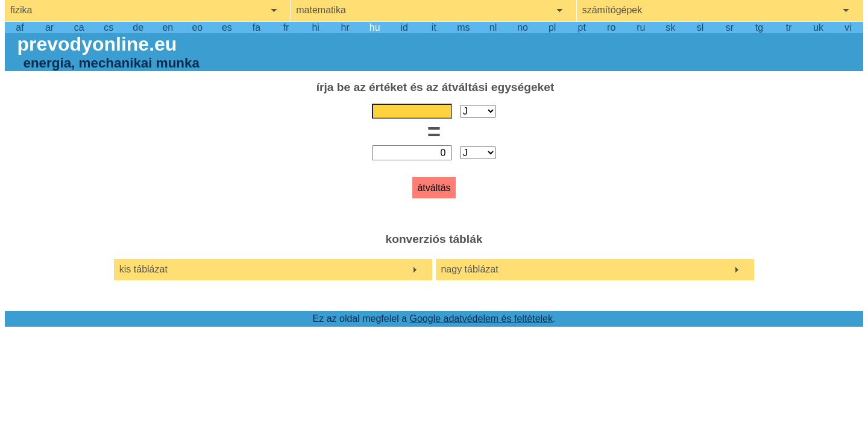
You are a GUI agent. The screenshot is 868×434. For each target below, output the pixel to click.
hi (315, 27)
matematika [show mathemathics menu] (321, 10)
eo (197, 27)
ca (79, 27)
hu (375, 27)
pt (582, 27)
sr (730, 27)
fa (256, 27)
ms (463, 27)
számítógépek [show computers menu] (612, 10)
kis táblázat (143, 269)
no (523, 27)
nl (493, 27)
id (404, 27)
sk (670, 27)
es (227, 27)
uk (818, 27)
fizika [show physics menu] (21, 10)
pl (552, 27)
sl (700, 27)
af (20, 27)
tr (789, 27)
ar (49, 27)
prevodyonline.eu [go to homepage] (97, 44)
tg (759, 27)
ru (641, 27)
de (138, 27)
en (168, 27)
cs (108, 27)
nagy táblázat (469, 269)
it (434, 27)
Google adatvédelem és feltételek (481, 319)
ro (611, 27)
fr (286, 27)
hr (345, 27)
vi (848, 27)
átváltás (434, 188)
